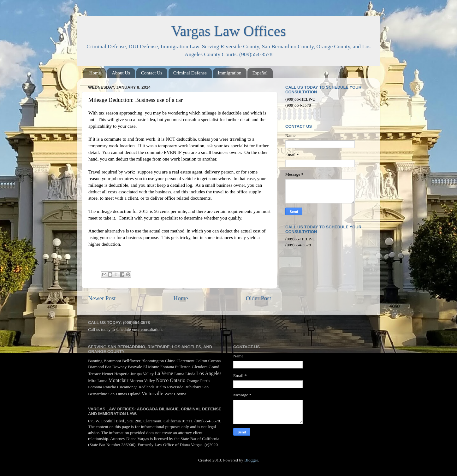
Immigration (230, 73)
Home (95, 73)
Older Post (258, 298)
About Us (121, 73)
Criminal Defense (190, 73)
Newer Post (102, 298)
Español (260, 73)
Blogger (251, 460)
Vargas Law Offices (228, 31)
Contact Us (152, 73)
